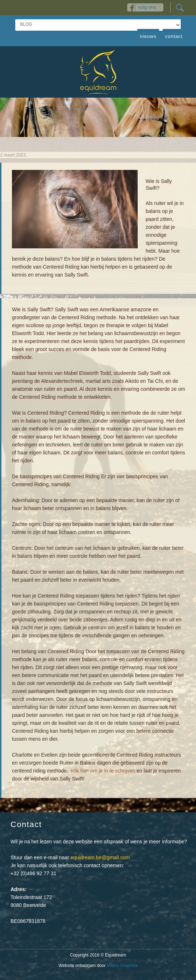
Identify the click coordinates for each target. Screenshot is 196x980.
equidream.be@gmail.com (100, 857)
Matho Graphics (122, 966)
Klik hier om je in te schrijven (103, 771)
